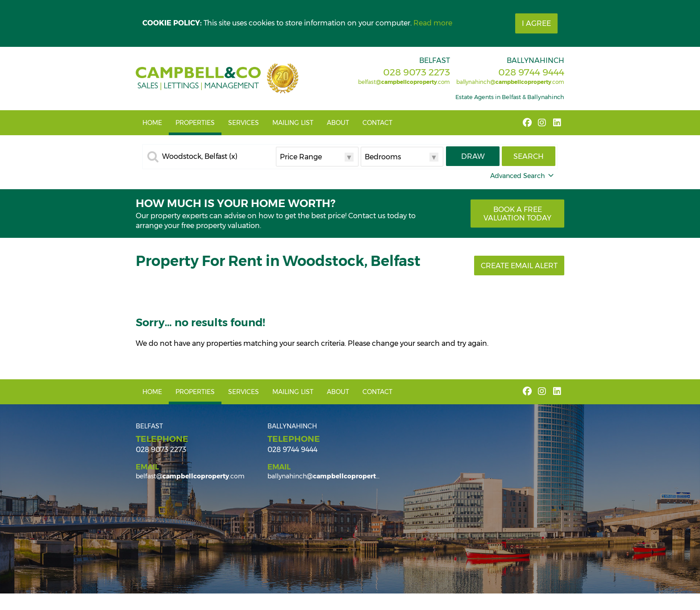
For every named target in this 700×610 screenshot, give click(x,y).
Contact (377, 123)
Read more (433, 23)
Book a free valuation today (517, 214)
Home (152, 123)
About (338, 123)
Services (244, 123)
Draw (473, 156)
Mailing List (293, 123)
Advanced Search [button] (523, 176)
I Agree (536, 23)
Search (529, 156)
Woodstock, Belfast (200, 157)
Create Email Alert (519, 266)
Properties (195, 123)
